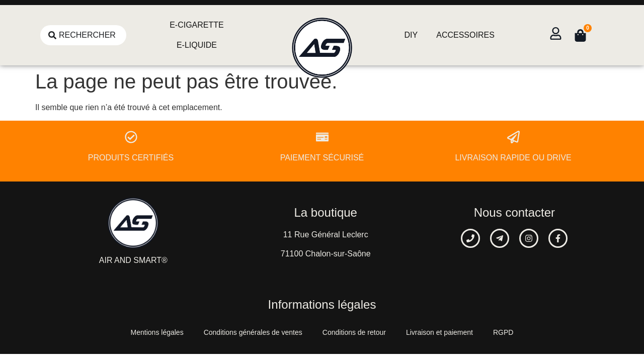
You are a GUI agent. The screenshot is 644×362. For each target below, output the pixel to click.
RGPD (503, 332)
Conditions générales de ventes (253, 332)
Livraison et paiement (439, 332)
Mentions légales (157, 332)
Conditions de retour (354, 332)
